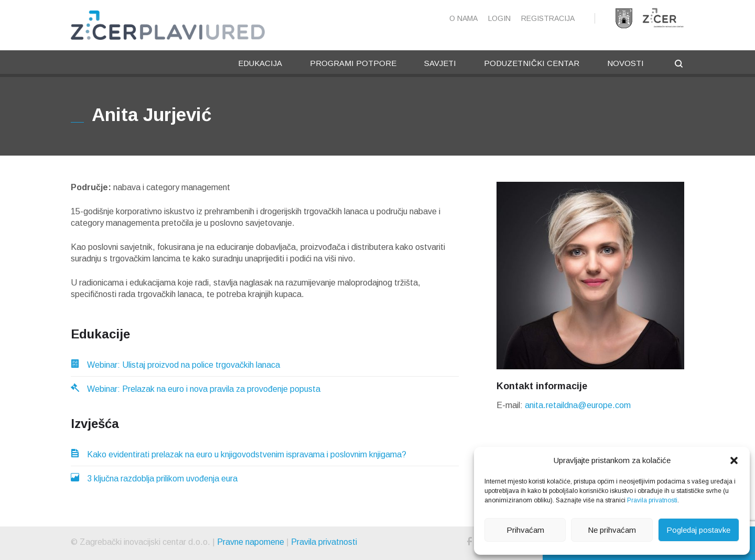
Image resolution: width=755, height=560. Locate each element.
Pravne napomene (251, 542)
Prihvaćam (525, 530)
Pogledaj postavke (698, 530)
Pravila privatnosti (652, 500)
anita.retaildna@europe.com (578, 405)
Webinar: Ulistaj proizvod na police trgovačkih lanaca (175, 365)
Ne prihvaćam (612, 530)
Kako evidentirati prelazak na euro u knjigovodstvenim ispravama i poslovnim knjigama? (239, 454)
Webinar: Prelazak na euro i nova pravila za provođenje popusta (196, 389)
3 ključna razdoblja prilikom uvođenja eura (154, 479)
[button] (734, 460)
